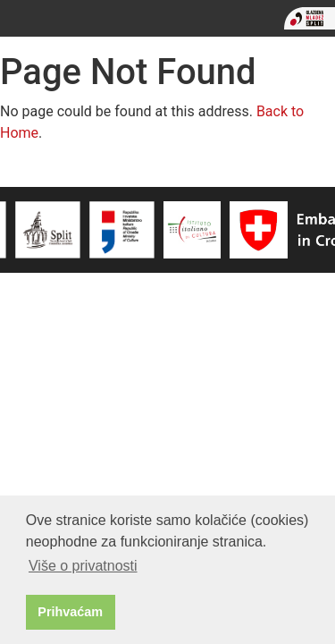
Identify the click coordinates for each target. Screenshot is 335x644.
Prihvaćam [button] (70, 612)
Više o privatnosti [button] (83, 566)
